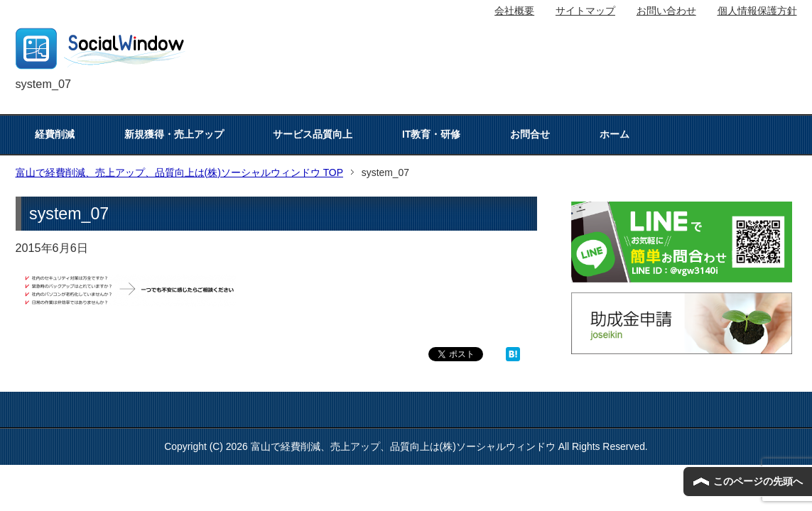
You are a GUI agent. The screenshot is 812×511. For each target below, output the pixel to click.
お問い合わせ (666, 11)
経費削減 (55, 134)
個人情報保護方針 (757, 11)
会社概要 (514, 11)
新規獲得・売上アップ (174, 134)
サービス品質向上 (313, 134)
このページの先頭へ (758, 481)
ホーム (615, 134)
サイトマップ (585, 11)
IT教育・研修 (431, 134)
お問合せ (530, 134)
